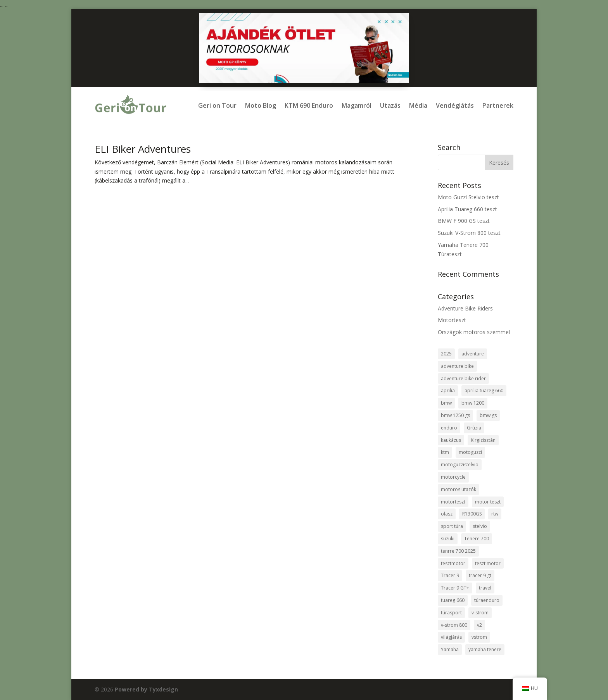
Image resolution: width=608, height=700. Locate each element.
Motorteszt (452, 320)
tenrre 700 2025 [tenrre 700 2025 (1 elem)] (458, 551)
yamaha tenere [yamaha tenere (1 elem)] (485, 649)
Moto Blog (261, 105)
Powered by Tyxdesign (146, 689)
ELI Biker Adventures (143, 149)
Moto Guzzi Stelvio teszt (468, 197)
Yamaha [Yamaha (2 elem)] (450, 649)
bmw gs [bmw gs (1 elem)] (488, 415)
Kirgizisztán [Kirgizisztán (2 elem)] (483, 440)
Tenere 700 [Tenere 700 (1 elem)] (477, 539)
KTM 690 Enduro (309, 105)
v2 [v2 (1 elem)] (479, 625)
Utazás (390, 105)
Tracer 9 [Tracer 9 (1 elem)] (450, 575)
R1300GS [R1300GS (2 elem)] (472, 514)
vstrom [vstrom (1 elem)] (479, 637)
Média (418, 105)
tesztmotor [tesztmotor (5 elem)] (453, 563)
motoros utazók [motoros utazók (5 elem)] (459, 489)
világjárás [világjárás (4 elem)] (451, 637)
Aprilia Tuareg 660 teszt (467, 209)
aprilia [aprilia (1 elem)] (448, 391)
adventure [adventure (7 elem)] (473, 354)
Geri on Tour (217, 105)
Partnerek (498, 105)
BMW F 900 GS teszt (464, 221)
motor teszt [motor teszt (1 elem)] (488, 502)
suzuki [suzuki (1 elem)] (448, 539)
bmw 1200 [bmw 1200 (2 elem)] (473, 403)
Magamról (357, 105)
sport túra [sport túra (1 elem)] (452, 526)
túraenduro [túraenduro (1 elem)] (487, 600)
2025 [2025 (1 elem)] (446, 354)
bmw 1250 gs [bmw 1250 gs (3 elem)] (455, 415)
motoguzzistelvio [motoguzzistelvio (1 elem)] (460, 465)
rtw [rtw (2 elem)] (495, 514)
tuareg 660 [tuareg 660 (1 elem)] (453, 600)
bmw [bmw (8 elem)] (446, 403)
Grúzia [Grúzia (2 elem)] (474, 428)
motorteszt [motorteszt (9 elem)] (453, 502)
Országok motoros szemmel (474, 332)
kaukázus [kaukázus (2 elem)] (451, 440)
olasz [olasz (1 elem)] (447, 514)
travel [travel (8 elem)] (485, 588)
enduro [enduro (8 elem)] (449, 428)
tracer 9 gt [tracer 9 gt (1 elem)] (480, 575)
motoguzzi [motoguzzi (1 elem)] (470, 452)
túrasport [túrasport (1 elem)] (451, 613)
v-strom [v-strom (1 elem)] (480, 613)
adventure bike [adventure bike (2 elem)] (457, 366)
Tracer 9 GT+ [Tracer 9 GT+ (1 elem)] (455, 588)
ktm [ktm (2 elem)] (445, 452)
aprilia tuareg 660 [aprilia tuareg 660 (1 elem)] (484, 391)
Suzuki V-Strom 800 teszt (469, 233)
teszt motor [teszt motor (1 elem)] (488, 563)
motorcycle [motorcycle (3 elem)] (453, 477)
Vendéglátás (455, 105)
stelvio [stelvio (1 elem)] (480, 526)
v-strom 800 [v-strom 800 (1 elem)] (454, 625)
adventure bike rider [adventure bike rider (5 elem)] (463, 378)
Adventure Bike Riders (465, 308)
